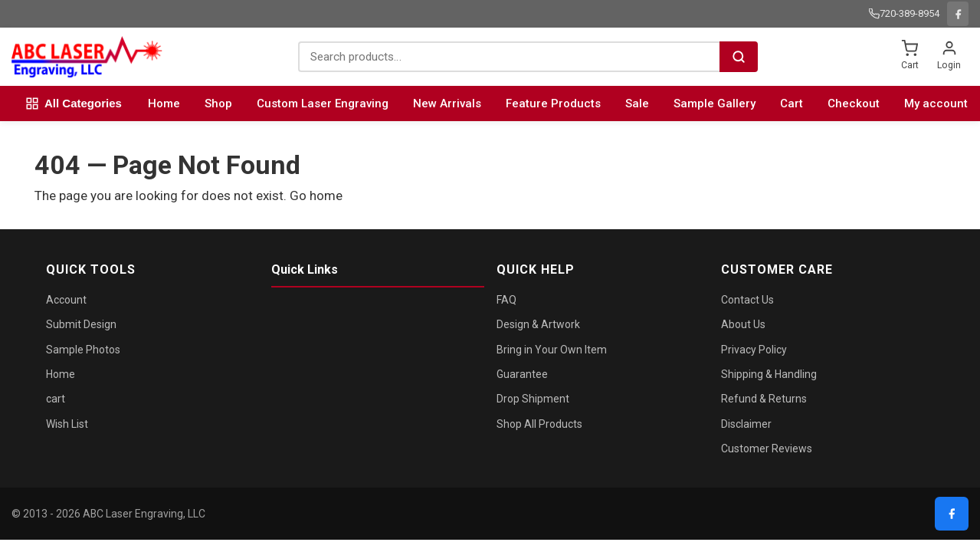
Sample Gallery (715, 103)
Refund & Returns (764, 399)
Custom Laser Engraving (323, 103)
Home (164, 103)
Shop (218, 103)
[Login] (949, 57)
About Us (743, 324)
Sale (637, 103)
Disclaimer (746, 424)
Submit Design (81, 324)
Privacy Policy (754, 350)
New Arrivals (447, 103)
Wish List (67, 424)
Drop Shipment (533, 399)
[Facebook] (958, 14)
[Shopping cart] (910, 57)
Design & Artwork (538, 324)
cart (56, 399)
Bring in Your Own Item (552, 350)
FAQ (506, 300)
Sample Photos (83, 350)
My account (936, 103)
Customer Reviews (767, 449)
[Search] (739, 57)
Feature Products (553, 103)
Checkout (854, 103)
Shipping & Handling (769, 374)
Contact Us (747, 300)
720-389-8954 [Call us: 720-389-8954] (904, 13)
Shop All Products (539, 424)
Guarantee (522, 374)
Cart (792, 103)
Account (66, 300)
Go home (316, 195)
